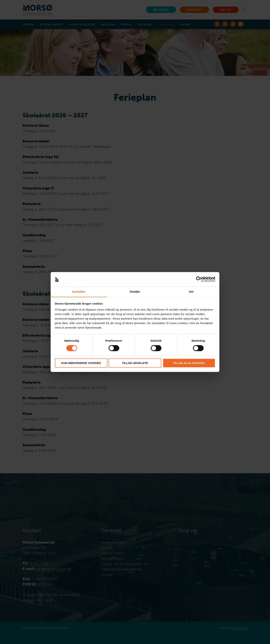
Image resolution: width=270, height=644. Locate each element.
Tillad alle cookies (189, 363)
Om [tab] (191, 292)
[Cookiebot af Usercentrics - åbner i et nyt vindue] (199, 279)
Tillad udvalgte (135, 363)
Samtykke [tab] (79, 292)
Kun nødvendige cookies (81, 363)
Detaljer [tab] (135, 292)
